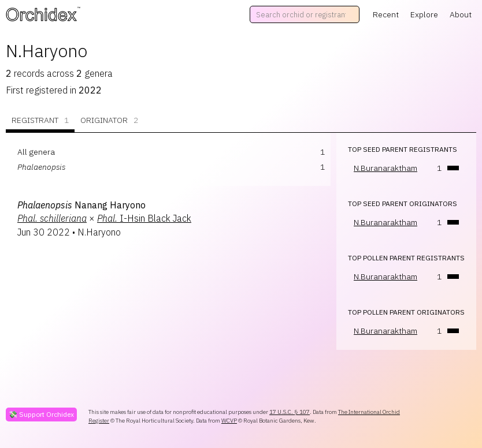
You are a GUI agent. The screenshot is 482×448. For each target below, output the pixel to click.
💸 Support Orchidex (41, 414)
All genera (36, 152)
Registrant (40, 120)
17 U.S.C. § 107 (290, 412)
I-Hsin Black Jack (144, 218)
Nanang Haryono (81, 205)
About (461, 14)
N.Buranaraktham (385, 168)
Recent (386, 14)
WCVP (229, 421)
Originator (109, 120)
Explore (424, 14)
